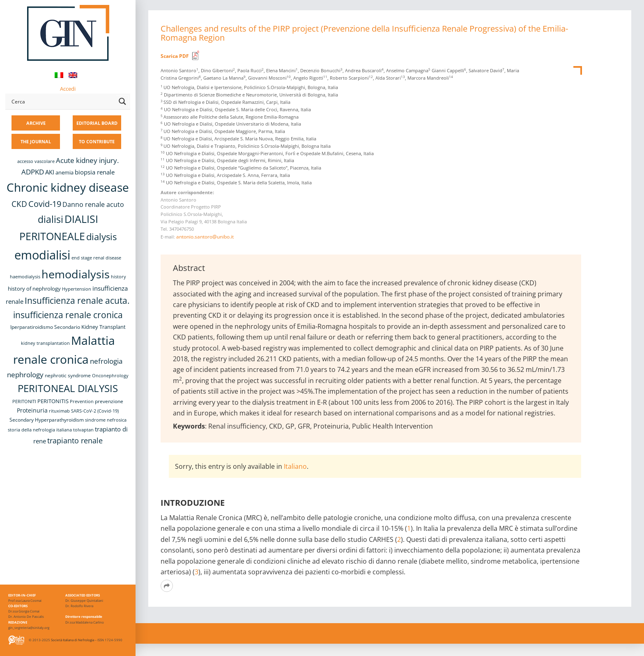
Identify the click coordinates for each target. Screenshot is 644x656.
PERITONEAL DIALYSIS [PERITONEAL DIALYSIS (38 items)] (68, 388)
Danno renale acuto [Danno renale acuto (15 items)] (93, 204)
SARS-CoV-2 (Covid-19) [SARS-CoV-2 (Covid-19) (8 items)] (95, 411)
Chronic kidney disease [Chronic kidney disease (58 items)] (68, 187)
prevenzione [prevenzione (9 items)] (109, 401)
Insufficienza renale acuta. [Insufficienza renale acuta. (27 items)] (77, 300)
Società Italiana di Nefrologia (72, 640)
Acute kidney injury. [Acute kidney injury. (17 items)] (87, 160)
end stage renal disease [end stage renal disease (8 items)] (96, 258)
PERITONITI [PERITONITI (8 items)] (24, 401)
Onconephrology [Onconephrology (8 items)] (110, 376)
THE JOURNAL (36, 141)
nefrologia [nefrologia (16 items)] (106, 361)
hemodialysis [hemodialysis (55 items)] (76, 274)
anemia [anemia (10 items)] (64, 173)
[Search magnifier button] (122, 101)
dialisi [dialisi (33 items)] (51, 219)
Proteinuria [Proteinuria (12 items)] (32, 410)
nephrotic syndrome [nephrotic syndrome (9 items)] (68, 375)
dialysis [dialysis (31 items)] (101, 237)
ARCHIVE (36, 123)
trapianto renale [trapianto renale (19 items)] (75, 440)
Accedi (68, 89)
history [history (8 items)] (118, 277)
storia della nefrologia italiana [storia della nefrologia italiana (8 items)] (40, 430)
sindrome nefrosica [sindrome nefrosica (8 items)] (106, 420)
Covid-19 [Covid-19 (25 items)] (45, 204)
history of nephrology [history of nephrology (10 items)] (34, 289)
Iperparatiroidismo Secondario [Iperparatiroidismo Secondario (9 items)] (45, 327)
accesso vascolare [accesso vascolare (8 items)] (36, 161)
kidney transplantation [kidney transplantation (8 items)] (45, 343)
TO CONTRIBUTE (97, 141)
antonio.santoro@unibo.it (205, 237)
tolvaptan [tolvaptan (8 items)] (83, 430)
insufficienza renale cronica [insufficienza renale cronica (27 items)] (68, 315)
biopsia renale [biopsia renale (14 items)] (95, 172)
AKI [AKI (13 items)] (50, 172)
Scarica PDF (175, 56)
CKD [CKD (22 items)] (19, 204)
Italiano (295, 466)
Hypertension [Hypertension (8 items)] (77, 289)
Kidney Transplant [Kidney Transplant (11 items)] (103, 327)
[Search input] (62, 101)
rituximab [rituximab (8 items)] (59, 411)
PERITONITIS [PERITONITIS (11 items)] (53, 401)
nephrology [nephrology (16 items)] (25, 375)
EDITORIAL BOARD (97, 123)
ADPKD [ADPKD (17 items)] (33, 172)
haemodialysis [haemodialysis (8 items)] (25, 277)
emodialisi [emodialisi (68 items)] (42, 255)
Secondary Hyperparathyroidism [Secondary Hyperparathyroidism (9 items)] (47, 420)
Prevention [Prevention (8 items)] (82, 401)
